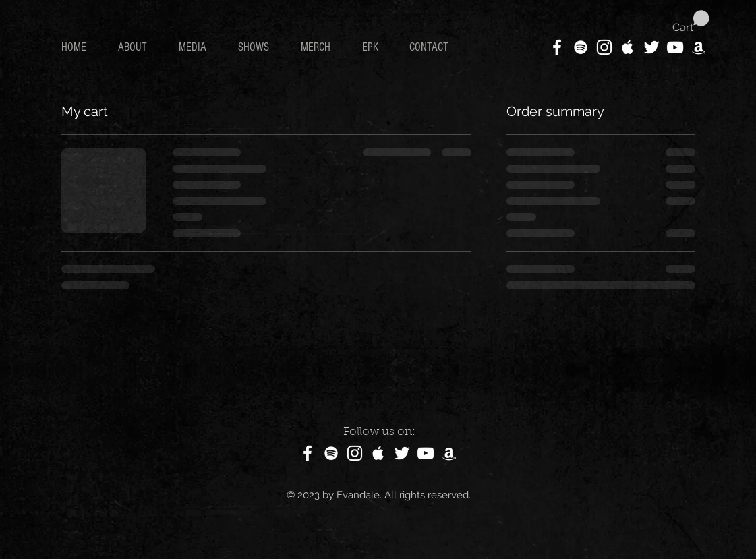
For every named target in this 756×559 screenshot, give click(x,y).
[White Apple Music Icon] (628, 47)
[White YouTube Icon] (675, 47)
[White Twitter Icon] (651, 47)
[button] (691, 22)
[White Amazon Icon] (699, 47)
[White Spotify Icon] (581, 47)
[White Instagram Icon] (604, 47)
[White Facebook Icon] (557, 47)
